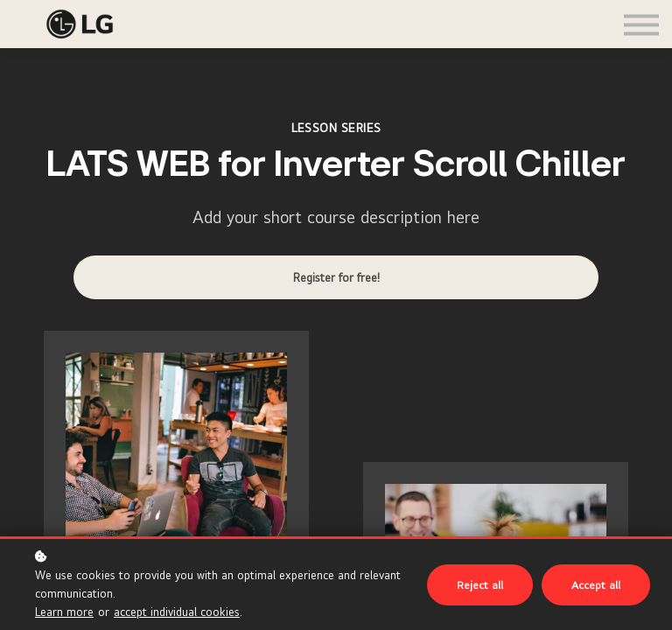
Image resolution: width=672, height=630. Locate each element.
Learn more (64, 612)
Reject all (480, 585)
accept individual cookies (177, 612)
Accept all (596, 585)
